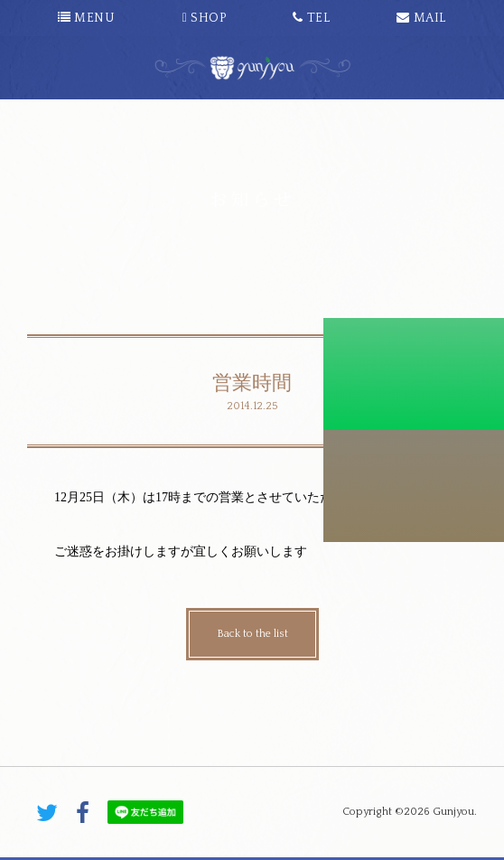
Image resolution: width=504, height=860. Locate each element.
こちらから (414, 486)
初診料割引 (414, 374)
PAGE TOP (252, 754)
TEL (311, 18)
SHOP (205, 18)
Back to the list (252, 634)
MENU (86, 18)
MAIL (421, 18)
